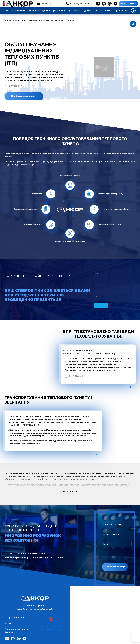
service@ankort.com (51, 630)
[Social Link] (98, 4)
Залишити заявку (128, 4)
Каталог (13, 21)
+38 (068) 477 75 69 (79, 4)
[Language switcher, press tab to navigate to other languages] (133, 11)
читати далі (70, 492)
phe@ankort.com (49, 4)
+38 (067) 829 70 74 (51, 627)
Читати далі (15, 86)
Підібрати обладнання (24, 96)
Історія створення (14, 618)
